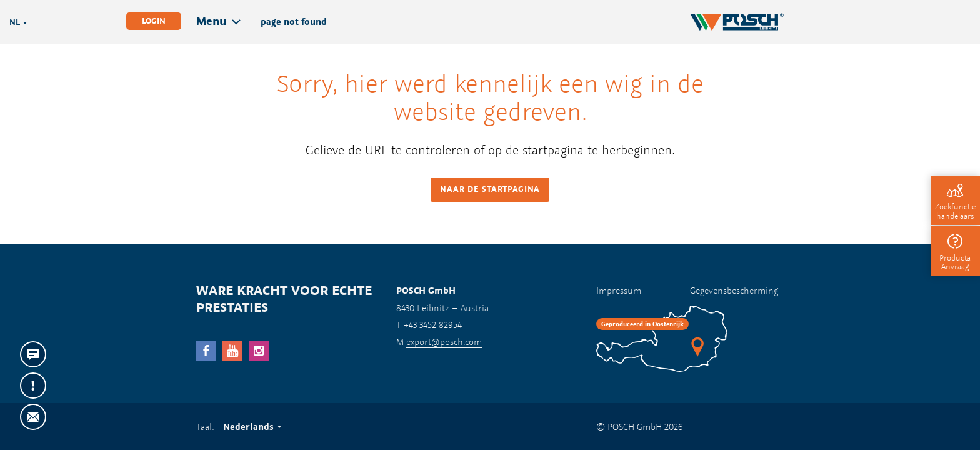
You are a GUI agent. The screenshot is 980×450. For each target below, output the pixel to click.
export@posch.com (444, 342)
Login (154, 21)
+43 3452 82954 (433, 325)
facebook (206, 351)
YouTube (232, 351)
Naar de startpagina (490, 189)
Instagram (259, 351)
